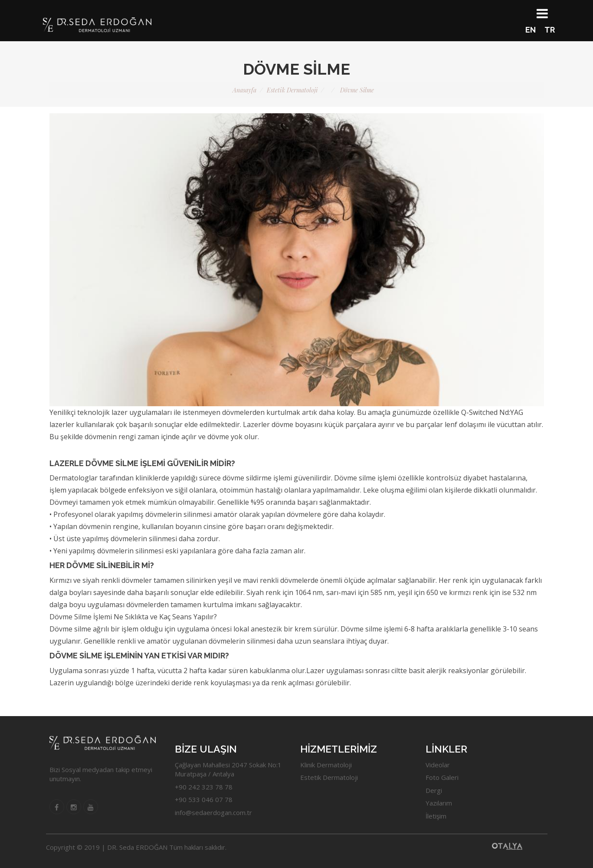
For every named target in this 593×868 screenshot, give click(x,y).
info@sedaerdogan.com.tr (213, 812)
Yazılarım (439, 803)
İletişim (436, 816)
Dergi (434, 790)
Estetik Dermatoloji (329, 777)
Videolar (438, 765)
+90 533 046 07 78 (204, 799)
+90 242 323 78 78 (204, 787)
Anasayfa (244, 90)
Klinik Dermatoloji (326, 765)
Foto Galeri (442, 777)
